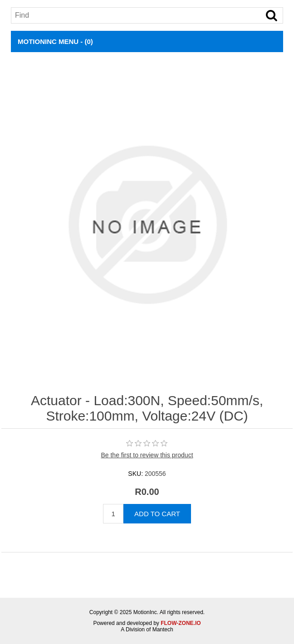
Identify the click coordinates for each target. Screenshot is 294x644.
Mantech (163, 629)
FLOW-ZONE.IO (181, 623)
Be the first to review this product (147, 455)
